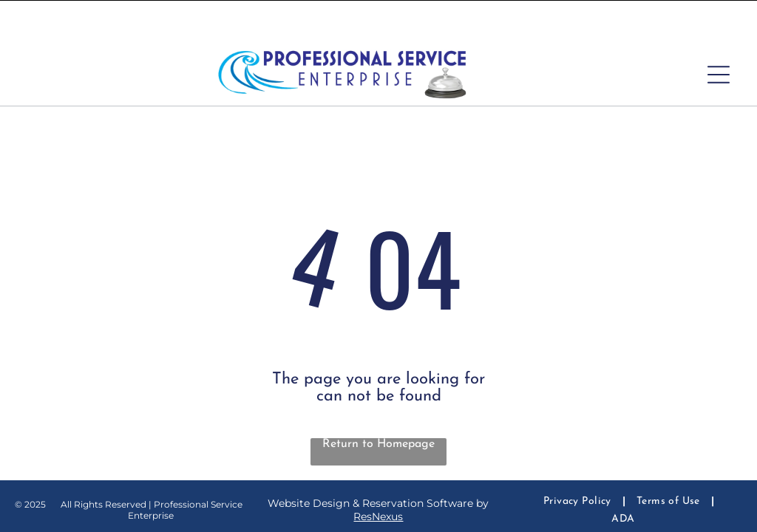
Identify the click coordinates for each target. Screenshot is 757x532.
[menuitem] (579, 464)
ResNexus (378, 480)
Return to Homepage (378, 407)
